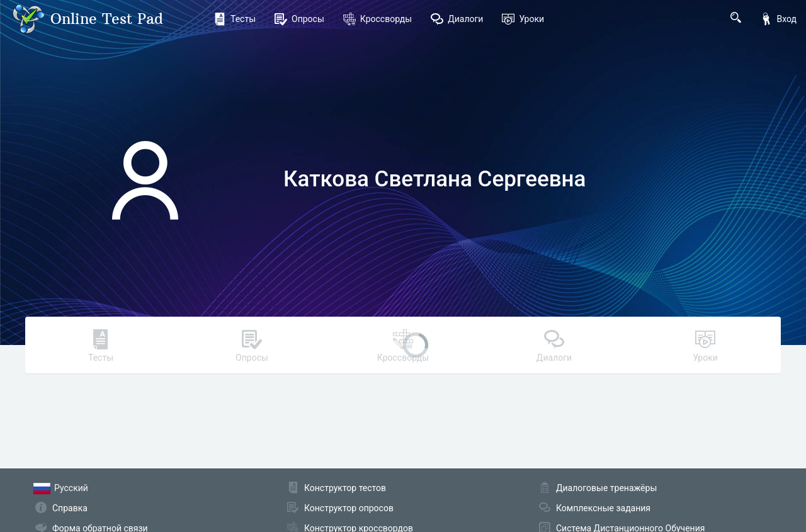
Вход (778, 19)
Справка (70, 508)
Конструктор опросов (349, 508)
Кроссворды (377, 19)
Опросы (299, 19)
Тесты (235, 19)
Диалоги (457, 19)
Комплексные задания (603, 508)
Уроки (523, 19)
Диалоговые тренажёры (606, 488)
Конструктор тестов (345, 488)
